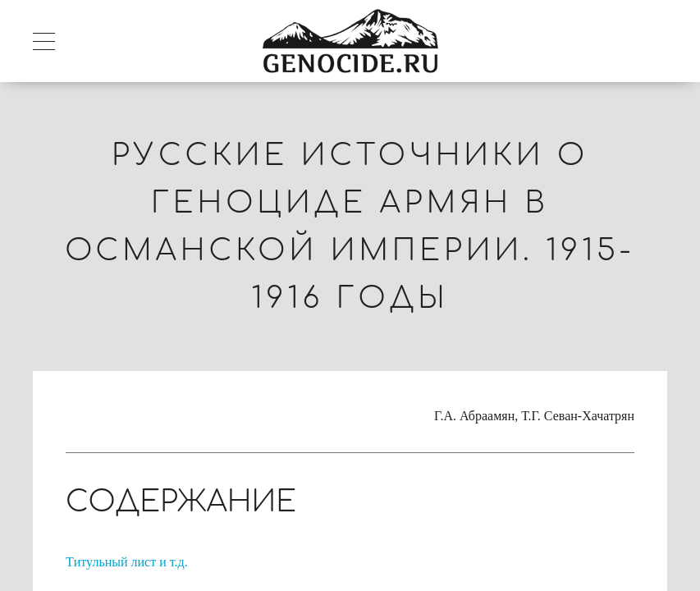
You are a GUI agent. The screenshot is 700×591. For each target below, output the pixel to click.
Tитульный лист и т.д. (127, 562)
